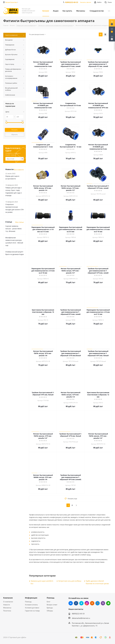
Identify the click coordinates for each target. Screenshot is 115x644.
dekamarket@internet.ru (81, 618)
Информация (31, 598)
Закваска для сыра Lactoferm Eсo (42, 582)
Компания (8, 598)
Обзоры (50, 611)
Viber (103, 603)
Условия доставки (32, 608)
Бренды (50, 608)
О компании (8, 602)
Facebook (76, 603)
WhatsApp (108, 603)
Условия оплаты (31, 605)
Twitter (81, 603)
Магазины (7, 608)
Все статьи (20, 222)
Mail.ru (98, 603)
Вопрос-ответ (52, 605)
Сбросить (15, 135)
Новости (7, 605)
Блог (49, 602)
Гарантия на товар (32, 611)
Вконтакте (71, 603)
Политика (7, 611)
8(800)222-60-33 (72, 2)
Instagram (87, 603)
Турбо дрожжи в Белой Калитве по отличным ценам (97, 582)
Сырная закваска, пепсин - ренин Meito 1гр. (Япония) (13, 229)
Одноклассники (92, 603)
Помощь (28, 602)
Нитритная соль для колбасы (70, 581)
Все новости (19, 170)
